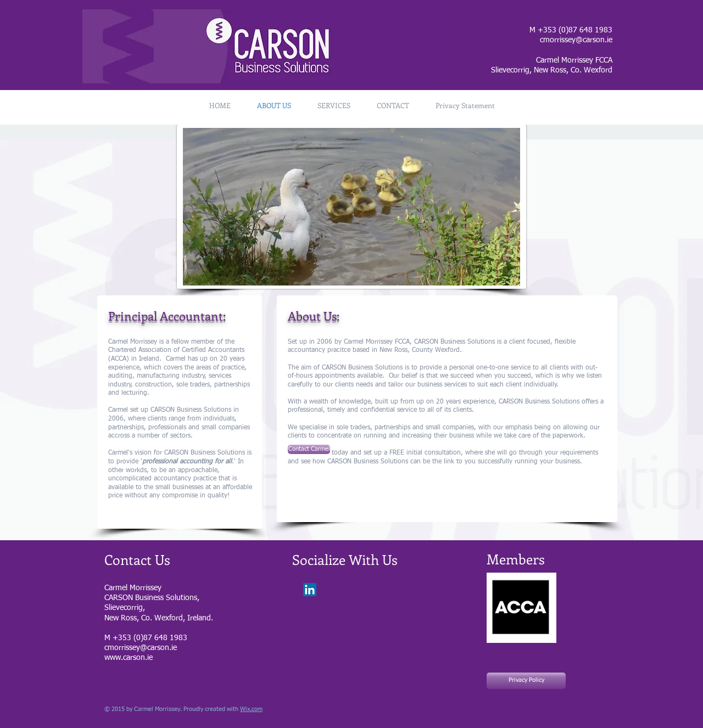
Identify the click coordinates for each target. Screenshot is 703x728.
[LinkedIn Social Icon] (310, 590)
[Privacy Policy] (526, 681)
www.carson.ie (129, 658)
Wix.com (251, 709)
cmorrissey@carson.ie (576, 40)
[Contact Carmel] (309, 449)
